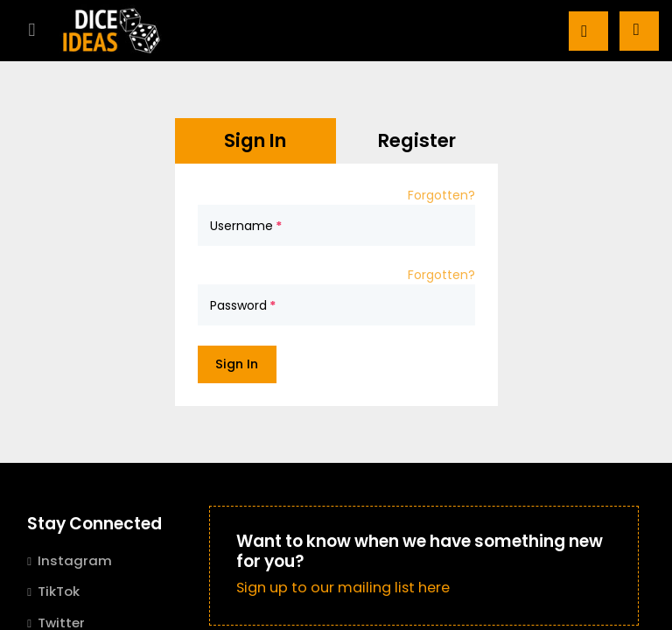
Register (417, 140)
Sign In (255, 140)
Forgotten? (441, 195)
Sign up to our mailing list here (343, 588)
